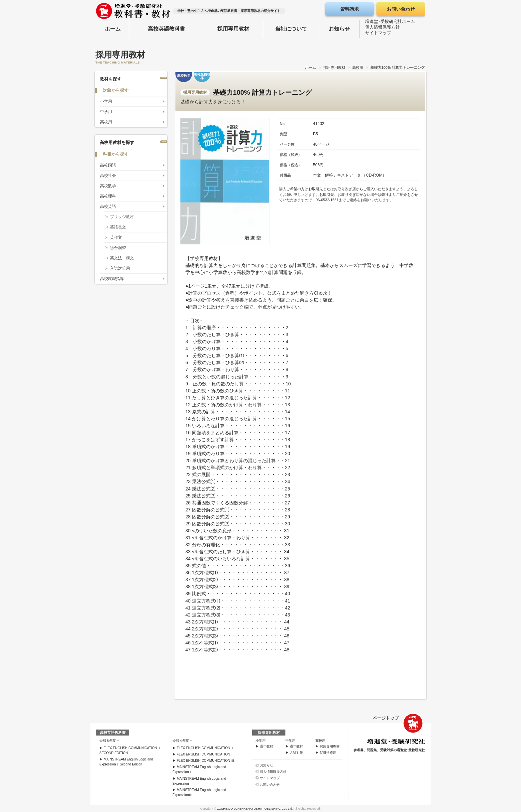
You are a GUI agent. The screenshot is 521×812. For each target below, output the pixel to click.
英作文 (116, 237)
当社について (291, 29)
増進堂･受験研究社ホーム (390, 23)
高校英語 (108, 206)
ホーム (113, 29)
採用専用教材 (233, 29)
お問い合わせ (401, 9)
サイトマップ (378, 34)
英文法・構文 (122, 258)
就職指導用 (328, 753)
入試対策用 (120, 268)
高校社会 (108, 176)
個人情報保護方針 (382, 28)
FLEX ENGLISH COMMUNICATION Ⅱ (206, 754)
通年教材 (266, 746)
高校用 (358, 68)
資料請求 (350, 9)
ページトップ (386, 718)
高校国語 (108, 165)
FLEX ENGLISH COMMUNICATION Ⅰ (206, 748)
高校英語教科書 (166, 29)
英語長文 (118, 227)
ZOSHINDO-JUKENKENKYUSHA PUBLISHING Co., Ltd (255, 809)
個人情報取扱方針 (273, 772)
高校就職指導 (112, 279)
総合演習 (118, 248)
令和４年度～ (182, 741)
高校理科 (108, 196)
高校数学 (108, 186)
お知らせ (339, 29)
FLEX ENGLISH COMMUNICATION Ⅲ (206, 761)
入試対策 (296, 753)
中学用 (106, 112)
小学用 (106, 101)
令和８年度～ (109, 741)
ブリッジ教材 (122, 217)
